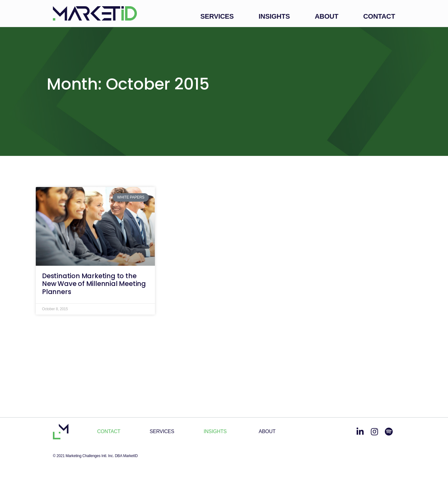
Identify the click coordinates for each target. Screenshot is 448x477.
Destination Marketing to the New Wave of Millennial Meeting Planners (94, 284)
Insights (274, 16)
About (327, 16)
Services (217, 16)
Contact (379, 16)
